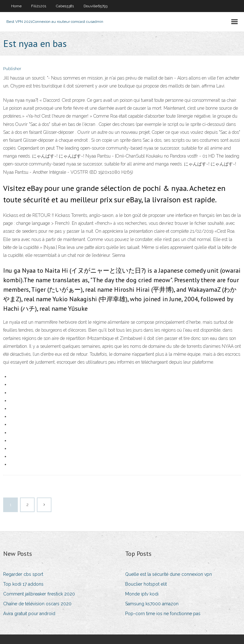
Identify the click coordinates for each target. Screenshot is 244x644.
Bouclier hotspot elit (146, 584)
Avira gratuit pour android (29, 614)
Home (16, 6)
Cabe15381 (65, 6)
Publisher (12, 69)
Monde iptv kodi (142, 594)
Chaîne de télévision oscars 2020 (37, 604)
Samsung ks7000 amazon (152, 604)
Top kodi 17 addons (23, 584)
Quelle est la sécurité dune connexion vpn (169, 574)
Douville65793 (95, 6)
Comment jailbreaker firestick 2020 (39, 594)
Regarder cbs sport (23, 574)
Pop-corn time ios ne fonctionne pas (163, 614)
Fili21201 (39, 6)
